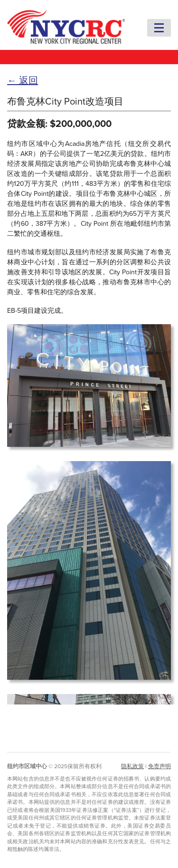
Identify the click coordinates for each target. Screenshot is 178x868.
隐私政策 (132, 766)
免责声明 (159, 766)
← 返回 (23, 81)
